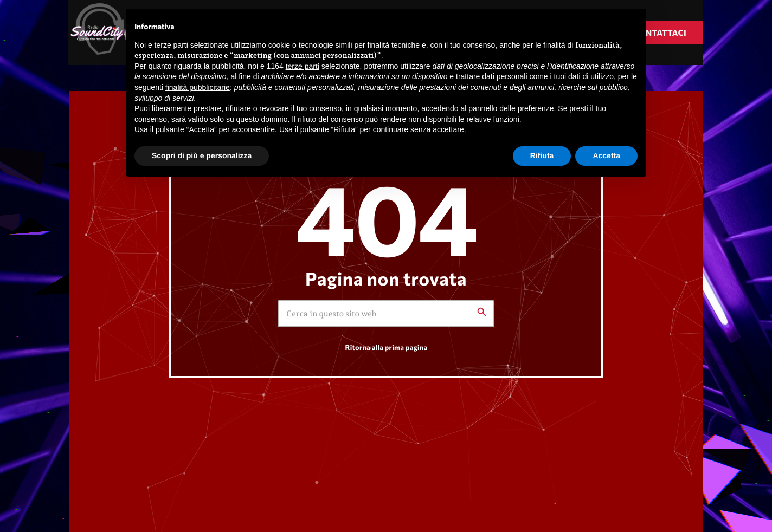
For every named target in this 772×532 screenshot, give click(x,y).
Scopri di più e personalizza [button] (202, 155)
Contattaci (660, 33)
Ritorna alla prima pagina (387, 347)
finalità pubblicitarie (198, 87)
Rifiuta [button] (542, 155)
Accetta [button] (606, 155)
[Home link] (101, 33)
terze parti (303, 66)
